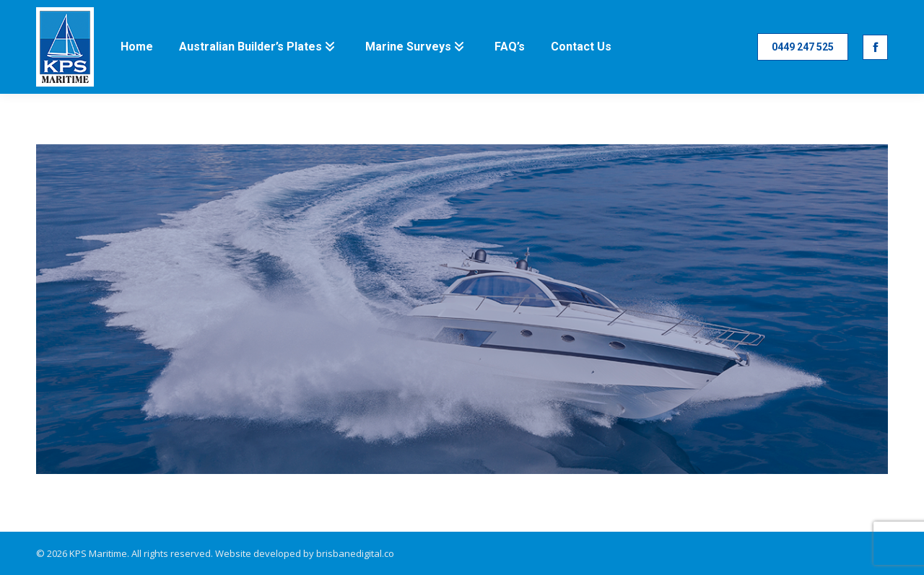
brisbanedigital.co (355, 553)
